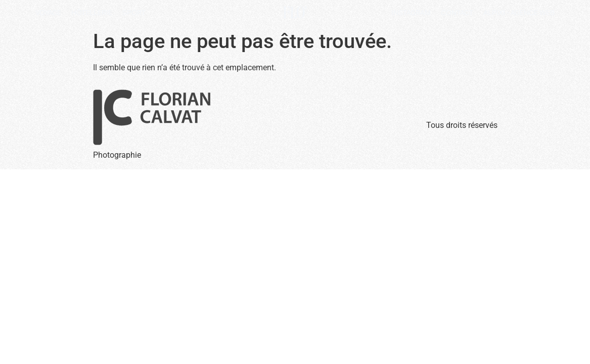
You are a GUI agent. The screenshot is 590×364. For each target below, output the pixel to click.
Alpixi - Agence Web (519, 13)
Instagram (411, 13)
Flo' (295, 13)
